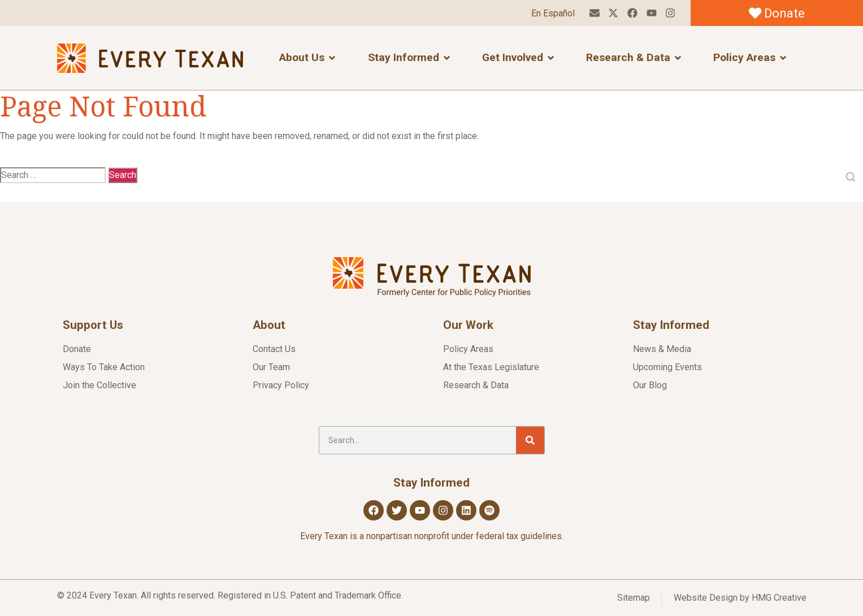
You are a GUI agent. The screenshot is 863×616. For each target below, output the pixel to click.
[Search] (530, 440)
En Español (553, 13)
